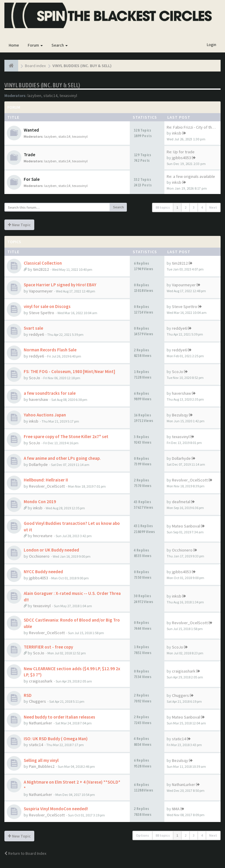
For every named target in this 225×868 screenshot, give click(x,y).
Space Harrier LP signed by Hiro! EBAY (60, 285)
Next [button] (213, 207)
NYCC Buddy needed (43, 572)
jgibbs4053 (181, 158)
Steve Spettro (42, 313)
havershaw (39, 399)
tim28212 (41, 269)
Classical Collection (43, 263)
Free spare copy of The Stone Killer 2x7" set (66, 436)
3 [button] (194, 207)
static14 (50, 96)
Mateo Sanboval (186, 526)
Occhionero (39, 556)
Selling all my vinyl (41, 760)
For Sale (32, 179)
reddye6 (36, 334)
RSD (28, 695)
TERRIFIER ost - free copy (48, 647)
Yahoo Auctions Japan (45, 415)
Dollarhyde (38, 464)
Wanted (31, 130)
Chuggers (37, 701)
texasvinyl (68, 96)
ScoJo (35, 378)
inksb (177, 133)
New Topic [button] (19, 225)
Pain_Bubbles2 (42, 766)
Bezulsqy (180, 415)
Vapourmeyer (41, 291)
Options (143, 835)
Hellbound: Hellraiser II (46, 480)
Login (212, 45)
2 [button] (185, 207)
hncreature (43, 536)
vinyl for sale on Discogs (47, 306)
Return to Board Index (25, 853)
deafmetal (181, 502)
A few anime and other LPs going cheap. (62, 458)
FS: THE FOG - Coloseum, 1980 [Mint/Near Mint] (69, 371)
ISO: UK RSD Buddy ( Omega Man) (56, 739)
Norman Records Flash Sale (50, 350)
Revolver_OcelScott (47, 486)
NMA (176, 809)
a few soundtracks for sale (50, 393)
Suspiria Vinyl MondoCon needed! (56, 809)
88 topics (163, 207)
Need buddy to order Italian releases (59, 717)
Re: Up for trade (181, 152)
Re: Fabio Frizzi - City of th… (191, 127)
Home (14, 45)
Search (60, 45)
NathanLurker (41, 723)
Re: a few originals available (191, 176)
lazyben (34, 96)
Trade (29, 155)
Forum (35, 45)
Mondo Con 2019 (40, 502)
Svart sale (33, 328)
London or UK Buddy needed (51, 550)
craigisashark (41, 681)
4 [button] (202, 207)
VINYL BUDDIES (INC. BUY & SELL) (42, 85)
